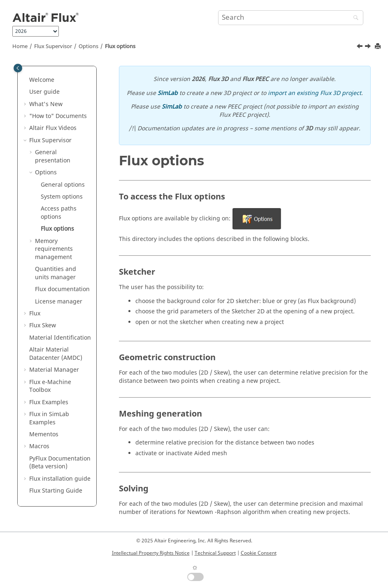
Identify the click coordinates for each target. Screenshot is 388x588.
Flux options (120, 46)
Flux (35, 314)
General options (63, 185)
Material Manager (54, 370)
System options (62, 197)
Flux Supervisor (53, 46)
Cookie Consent (259, 553)
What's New (46, 104)
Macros (39, 446)
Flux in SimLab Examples (49, 418)
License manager (59, 302)
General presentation (53, 156)
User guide (44, 92)
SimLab (168, 93)
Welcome (42, 80)
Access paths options (59, 213)
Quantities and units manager (56, 273)
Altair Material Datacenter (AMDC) (56, 354)
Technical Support (215, 553)
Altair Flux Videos (53, 128)
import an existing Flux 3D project (315, 93)
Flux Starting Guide (56, 491)
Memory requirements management (54, 249)
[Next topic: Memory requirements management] (369, 47)
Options (88, 46)
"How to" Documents (58, 116)
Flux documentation (62, 289)
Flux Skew (43, 325)
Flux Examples (49, 402)
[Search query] (291, 18)
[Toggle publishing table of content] (18, 68)
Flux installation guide (60, 479)
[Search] (354, 18)
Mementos (44, 434)
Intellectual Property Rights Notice (151, 553)
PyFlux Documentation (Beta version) (60, 463)
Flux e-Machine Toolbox (50, 386)
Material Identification (60, 338)
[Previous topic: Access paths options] (360, 47)
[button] (26, 80)
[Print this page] (379, 47)
